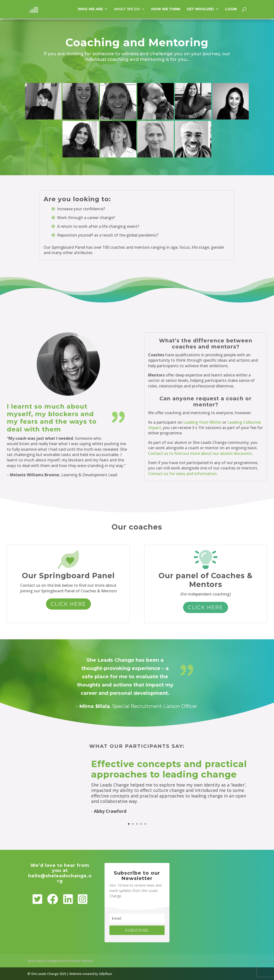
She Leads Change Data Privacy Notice (60, 961)
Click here (68, 604)
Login (231, 10)
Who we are (90, 10)
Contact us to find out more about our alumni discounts (200, 453)
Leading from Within (202, 422)
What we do (127, 10)
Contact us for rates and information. (183, 474)
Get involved (200, 10)
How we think (166, 10)
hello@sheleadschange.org (60, 879)
